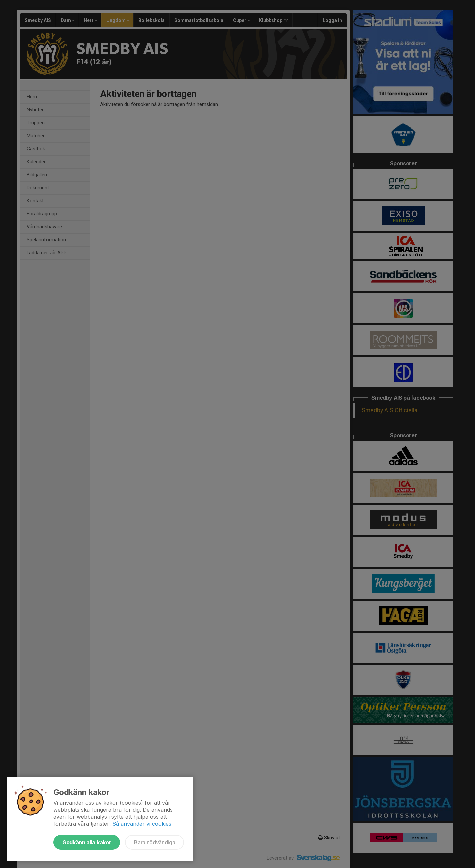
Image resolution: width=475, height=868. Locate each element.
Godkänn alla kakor (87, 842)
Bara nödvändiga (154, 842)
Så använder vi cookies (142, 824)
